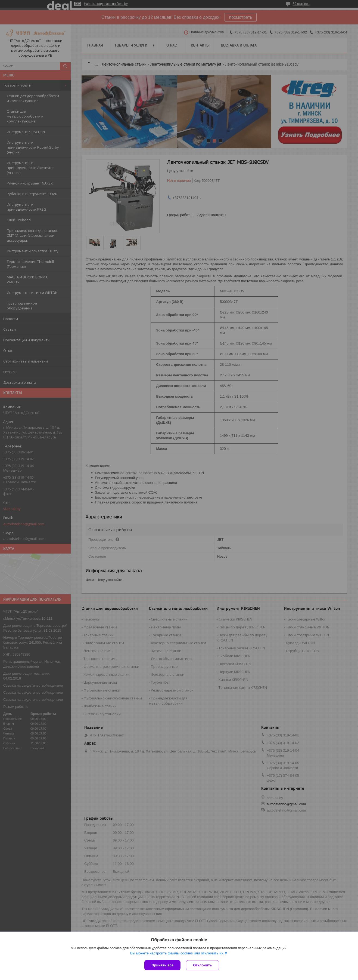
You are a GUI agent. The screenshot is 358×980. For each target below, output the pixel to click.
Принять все (162, 965)
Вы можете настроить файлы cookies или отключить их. (177, 953)
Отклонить (202, 965)
